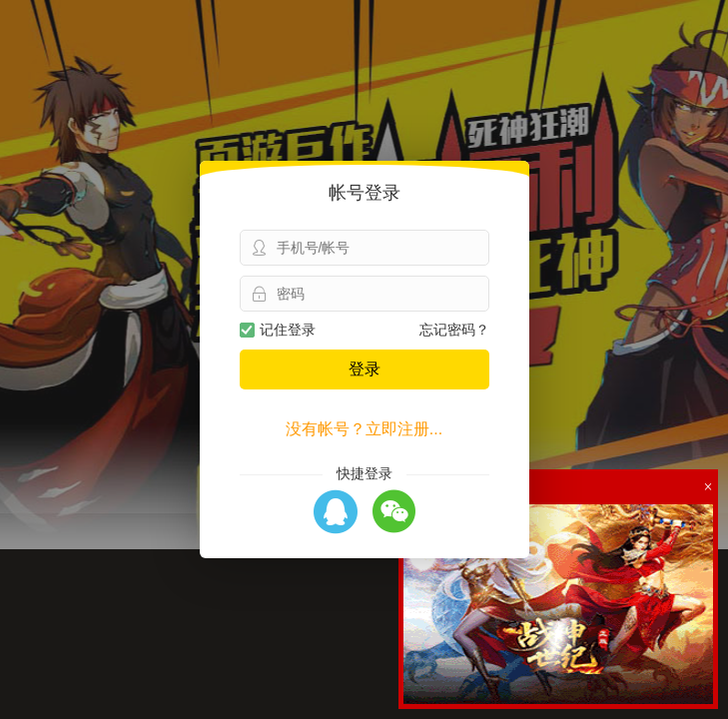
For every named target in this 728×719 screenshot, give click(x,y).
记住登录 (278, 330)
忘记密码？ (454, 330)
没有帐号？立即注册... (364, 429)
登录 (364, 369)
